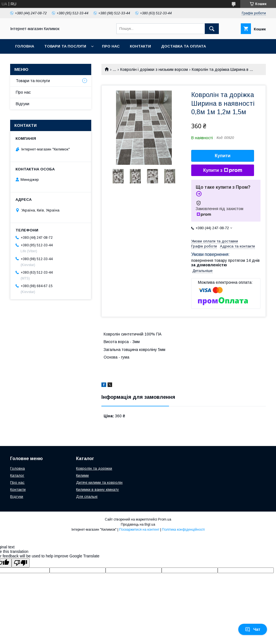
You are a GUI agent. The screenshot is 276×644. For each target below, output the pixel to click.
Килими (82, 475)
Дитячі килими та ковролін (99, 482)
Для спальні (87, 496)
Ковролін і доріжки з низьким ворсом (154, 69)
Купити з (222, 170)
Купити (223, 156)
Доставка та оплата (183, 46)
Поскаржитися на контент (139, 530)
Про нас (111, 46)
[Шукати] (212, 29)
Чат (253, 629)
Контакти (140, 46)
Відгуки (23, 104)
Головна (25, 46)
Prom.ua (165, 519)
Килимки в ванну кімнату (97, 489)
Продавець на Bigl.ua (138, 524)
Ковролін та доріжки (94, 468)
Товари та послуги (65, 46)
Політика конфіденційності (183, 530)
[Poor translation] (21, 563)
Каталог (17, 475)
